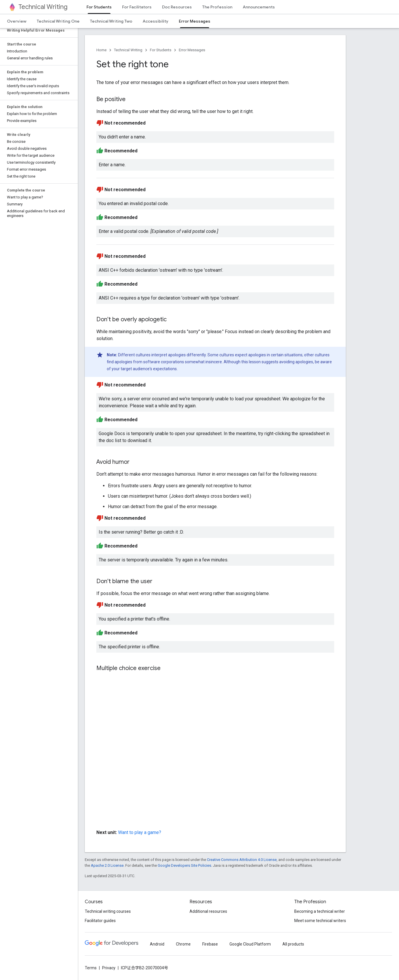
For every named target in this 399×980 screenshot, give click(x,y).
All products (293, 944)
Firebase (210, 944)
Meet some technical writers (320, 921)
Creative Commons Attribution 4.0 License (242, 860)
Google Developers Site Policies (184, 865)
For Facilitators (137, 7)
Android (157, 944)
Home (101, 50)
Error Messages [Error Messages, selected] (195, 21)
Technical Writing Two (111, 21)
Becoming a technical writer (320, 911)
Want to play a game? (140, 832)
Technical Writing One (58, 21)
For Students (161, 50)
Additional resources (208, 911)
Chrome (183, 944)
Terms (91, 968)
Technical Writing (43, 7)
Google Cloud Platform (250, 944)
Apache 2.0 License (107, 865)
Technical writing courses (108, 911)
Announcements (259, 7)
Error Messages (192, 50)
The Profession (217, 7)
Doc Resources (177, 7)
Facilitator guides (100, 921)
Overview (17, 21)
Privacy (109, 968)
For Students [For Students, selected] (99, 7)
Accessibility (156, 21)
